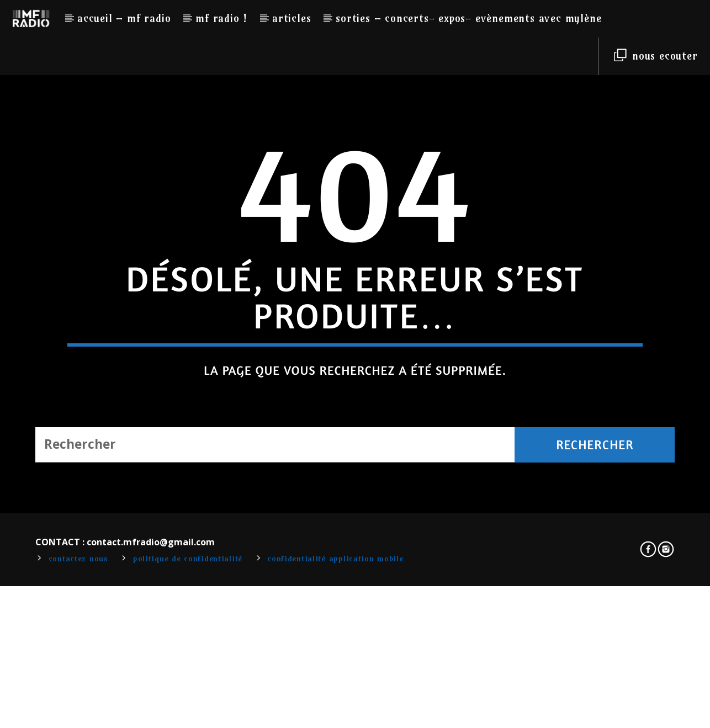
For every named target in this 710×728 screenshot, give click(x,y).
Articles (292, 18)
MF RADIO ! (221, 18)
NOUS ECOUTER (656, 56)
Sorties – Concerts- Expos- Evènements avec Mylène (468, 18)
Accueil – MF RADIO (124, 18)
